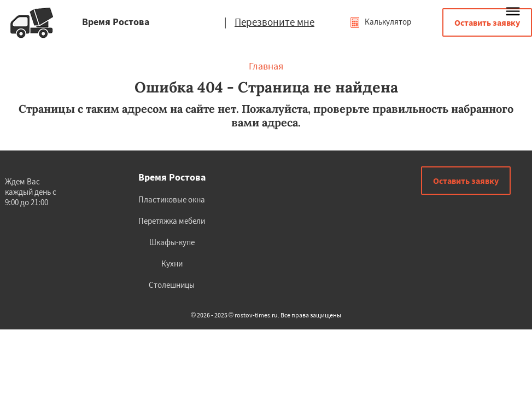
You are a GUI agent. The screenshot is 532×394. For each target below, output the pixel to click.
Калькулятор (380, 22)
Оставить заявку (487, 22)
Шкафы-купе (172, 242)
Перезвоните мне (274, 22)
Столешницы (172, 285)
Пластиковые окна (172, 199)
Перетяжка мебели (172, 221)
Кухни (172, 263)
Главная (266, 66)
